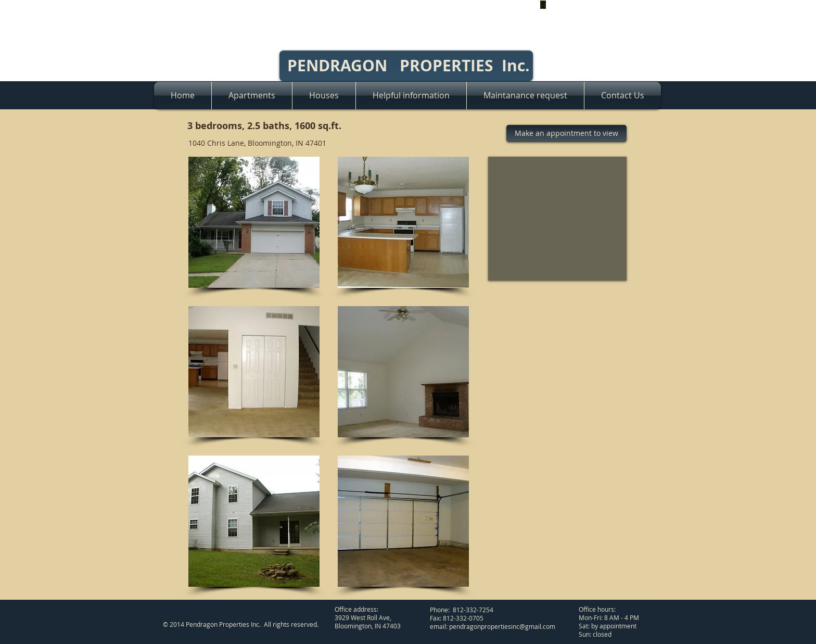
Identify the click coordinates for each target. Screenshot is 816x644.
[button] (254, 222)
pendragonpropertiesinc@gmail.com (502, 626)
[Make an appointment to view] (566, 134)
